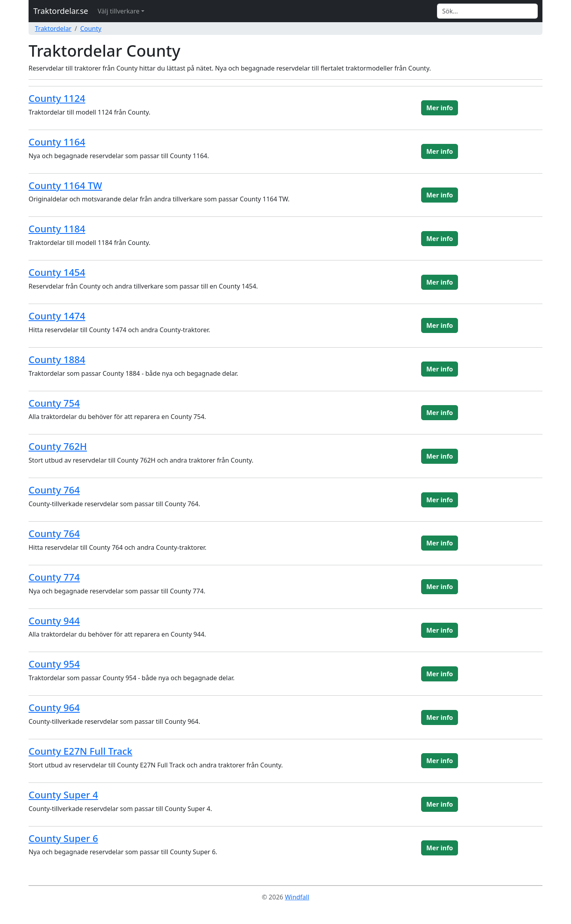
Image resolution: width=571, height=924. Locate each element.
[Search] (487, 11)
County (91, 29)
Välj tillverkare (118, 11)
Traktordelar (53, 29)
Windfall (297, 897)
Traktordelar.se (61, 11)
